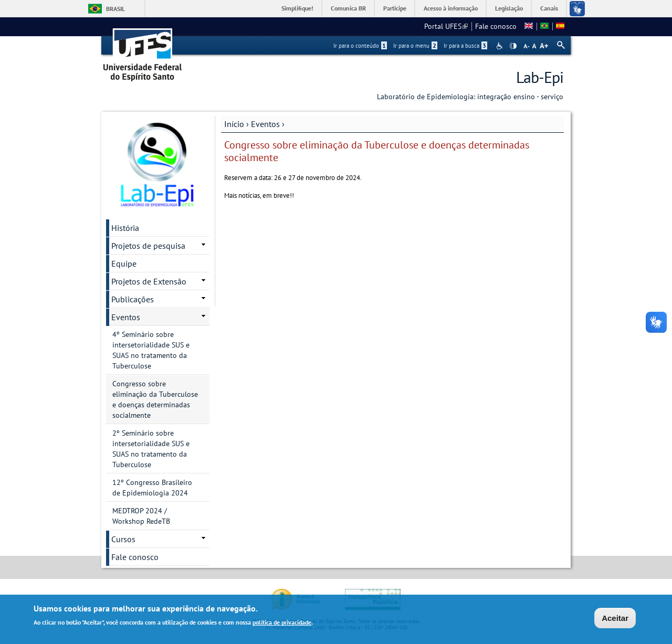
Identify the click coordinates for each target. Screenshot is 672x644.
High (513, 46)
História (125, 228)
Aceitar (615, 619)
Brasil (115, 9)
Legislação (509, 8)
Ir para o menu (415, 46)
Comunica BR (348, 8)
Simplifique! (297, 8)
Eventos (265, 124)
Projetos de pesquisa (148, 246)
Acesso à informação (451, 8)
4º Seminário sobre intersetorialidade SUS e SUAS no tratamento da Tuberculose (151, 350)
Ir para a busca (465, 46)
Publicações (133, 299)
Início (234, 124)
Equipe (124, 263)
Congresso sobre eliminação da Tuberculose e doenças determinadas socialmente (155, 399)
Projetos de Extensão (149, 281)
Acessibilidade (501, 46)
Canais (549, 8)
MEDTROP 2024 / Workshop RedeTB (141, 516)
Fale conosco (496, 26)
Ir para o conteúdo (360, 46)
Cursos (123, 539)
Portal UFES (446, 26)
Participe (395, 8)
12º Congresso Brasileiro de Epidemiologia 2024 (152, 488)
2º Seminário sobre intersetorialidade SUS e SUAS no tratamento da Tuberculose (151, 449)
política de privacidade (282, 623)
